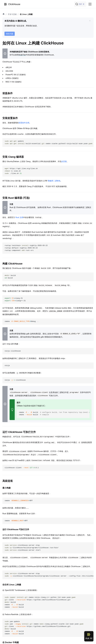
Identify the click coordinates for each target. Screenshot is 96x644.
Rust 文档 (19, 217)
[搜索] (80, 4)
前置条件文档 (24, 123)
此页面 (64, 161)
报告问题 (10, 34)
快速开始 (22, 55)
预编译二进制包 (54, 181)
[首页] (4, 14)
